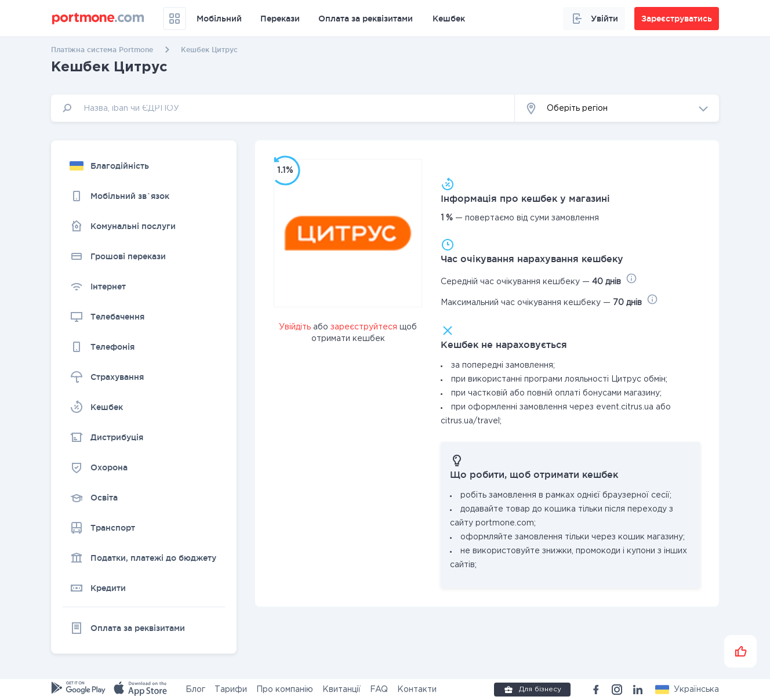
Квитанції (342, 690)
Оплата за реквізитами (366, 19)
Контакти (417, 690)
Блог (195, 690)
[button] (617, 108)
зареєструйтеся (364, 327)
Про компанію (285, 690)
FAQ (379, 690)
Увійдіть (295, 327)
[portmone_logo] (98, 19)
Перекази (280, 19)
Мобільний (219, 19)
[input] (283, 108)
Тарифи (231, 690)
